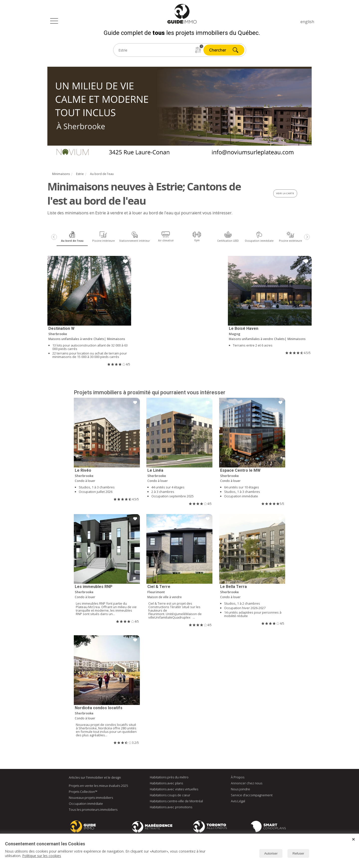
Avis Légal (238, 801)
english (307, 22)
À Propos (238, 777)
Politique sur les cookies (42, 856)
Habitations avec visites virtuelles (174, 789)
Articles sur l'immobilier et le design (95, 777)
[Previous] (54, 237)
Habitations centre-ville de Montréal (176, 801)
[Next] (307, 237)
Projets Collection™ (83, 792)
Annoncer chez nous (247, 783)
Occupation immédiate (86, 804)
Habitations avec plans (166, 783)
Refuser (298, 853)
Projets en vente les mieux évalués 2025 (98, 786)
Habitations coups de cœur (170, 795)
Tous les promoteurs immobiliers (93, 810)
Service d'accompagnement (252, 795)
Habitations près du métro (169, 777)
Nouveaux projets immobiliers (91, 798)
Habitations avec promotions (171, 807)
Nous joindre (240, 789)
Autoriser (271, 853)
